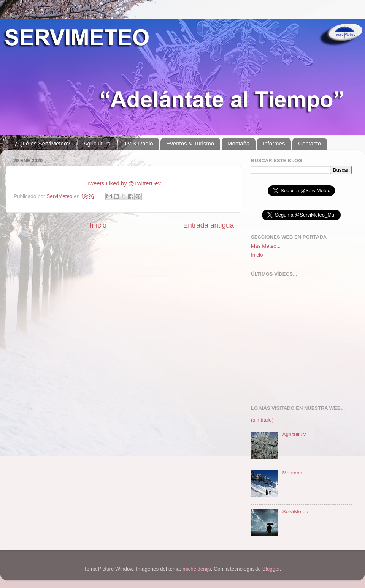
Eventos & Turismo (190, 143)
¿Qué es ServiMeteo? (43, 143)
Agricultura (97, 143)
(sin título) (262, 420)
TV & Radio (139, 143)
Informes (274, 143)
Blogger (271, 569)
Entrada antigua (209, 225)
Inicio (98, 225)
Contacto (309, 143)
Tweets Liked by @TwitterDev (124, 183)
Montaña (238, 143)
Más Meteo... (266, 246)
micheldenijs (197, 569)
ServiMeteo (60, 196)
